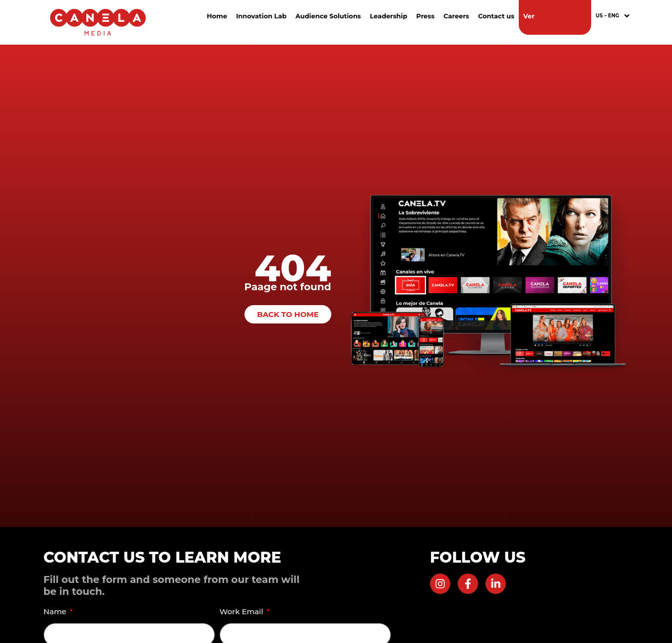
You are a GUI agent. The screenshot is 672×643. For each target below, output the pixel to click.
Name (56, 611)
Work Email (243, 611)
